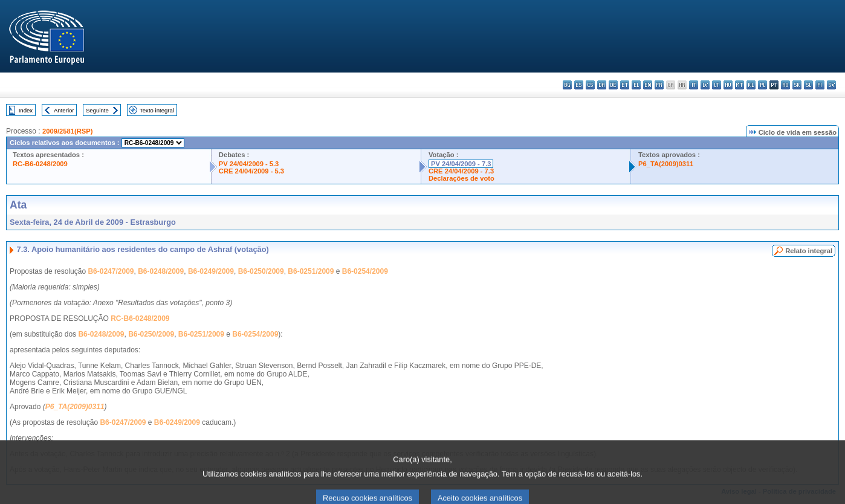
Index (26, 110)
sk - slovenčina (797, 85)
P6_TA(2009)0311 (666, 164)
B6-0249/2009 (211, 271)
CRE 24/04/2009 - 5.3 (251, 171)
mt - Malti (740, 85)
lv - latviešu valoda (705, 85)
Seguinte (97, 110)
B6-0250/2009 (261, 271)
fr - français (659, 85)
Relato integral (809, 251)
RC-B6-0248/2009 (40, 164)
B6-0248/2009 (161, 271)
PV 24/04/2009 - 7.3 (461, 164)
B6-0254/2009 (365, 271)
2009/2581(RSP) (67, 131)
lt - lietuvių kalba (717, 85)
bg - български (567, 85)
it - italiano (694, 85)
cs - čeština (590, 85)
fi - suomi (820, 85)
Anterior (64, 110)
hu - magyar (728, 85)
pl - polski (762, 85)
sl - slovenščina (808, 85)
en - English (648, 85)
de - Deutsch (613, 85)
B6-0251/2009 (311, 271)
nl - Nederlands (751, 85)
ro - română (785, 85)
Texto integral (157, 110)
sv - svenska (831, 85)
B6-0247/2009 (111, 271)
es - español (579, 85)
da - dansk (602, 85)
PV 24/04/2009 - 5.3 (249, 164)
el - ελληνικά (636, 85)
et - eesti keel (625, 85)
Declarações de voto (461, 178)
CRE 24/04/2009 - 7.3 (461, 171)
